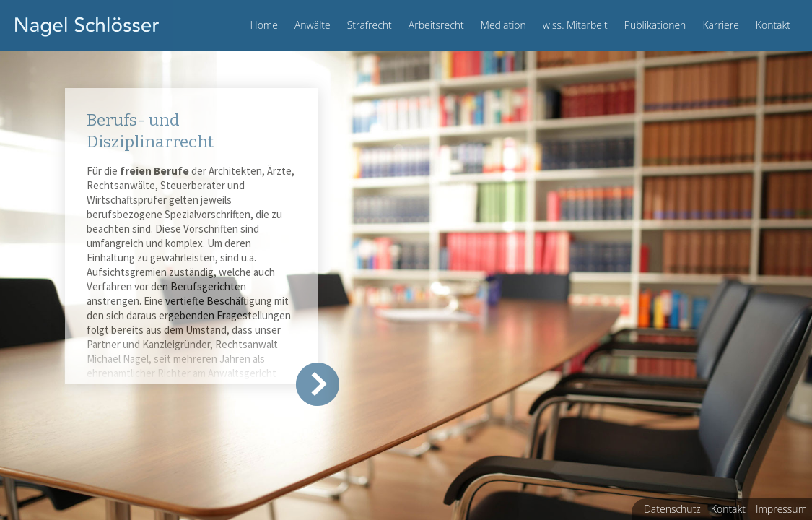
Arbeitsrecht (436, 25)
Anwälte (313, 25)
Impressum (781, 509)
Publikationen (655, 25)
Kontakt (773, 25)
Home (264, 25)
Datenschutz (672, 509)
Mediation (503, 25)
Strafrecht (370, 25)
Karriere (720, 25)
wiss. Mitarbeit (575, 25)
